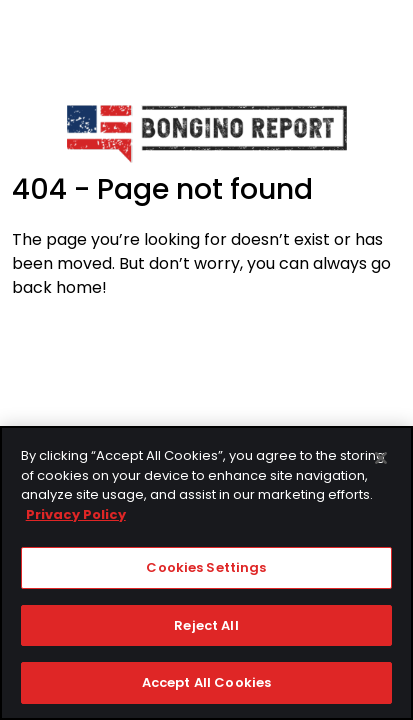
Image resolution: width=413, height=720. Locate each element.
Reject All (206, 625)
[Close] (381, 459)
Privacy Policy (76, 514)
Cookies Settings (206, 568)
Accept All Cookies (206, 683)
